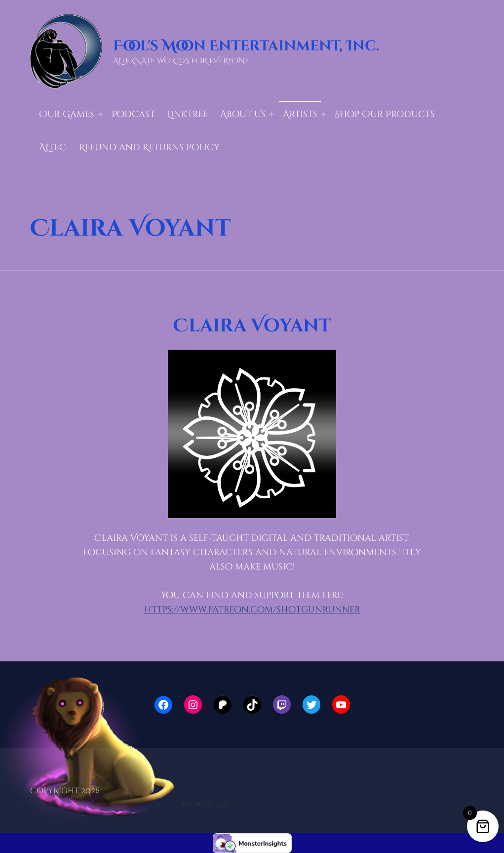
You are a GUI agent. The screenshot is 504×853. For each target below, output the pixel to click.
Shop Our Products (385, 114)
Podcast (133, 114)
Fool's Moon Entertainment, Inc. (246, 46)
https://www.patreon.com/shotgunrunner (252, 610)
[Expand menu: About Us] (271, 114)
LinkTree (188, 114)
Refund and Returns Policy (149, 147)
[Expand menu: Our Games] (100, 114)
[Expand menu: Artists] (323, 114)
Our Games (67, 114)
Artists (300, 114)
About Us (243, 114)
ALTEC (53, 147)
